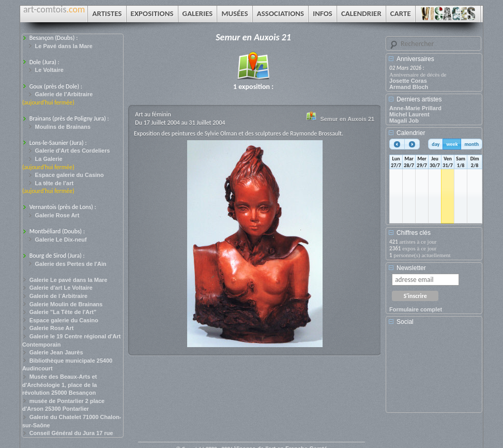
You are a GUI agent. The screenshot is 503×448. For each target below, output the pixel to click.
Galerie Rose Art (57, 215)
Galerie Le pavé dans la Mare (68, 280)
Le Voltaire (49, 70)
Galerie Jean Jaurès (56, 352)
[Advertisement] (436, 372)
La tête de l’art (55, 183)
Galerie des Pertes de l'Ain (71, 264)
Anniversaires (415, 59)
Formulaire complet (416, 309)
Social (405, 322)
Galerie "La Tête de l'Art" (63, 312)
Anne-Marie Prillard (415, 108)
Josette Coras (408, 81)
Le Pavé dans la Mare (64, 46)
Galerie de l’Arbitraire (64, 94)
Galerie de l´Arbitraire (59, 296)
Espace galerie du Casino (70, 175)
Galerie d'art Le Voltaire (61, 288)
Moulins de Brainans (63, 127)
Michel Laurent (409, 114)
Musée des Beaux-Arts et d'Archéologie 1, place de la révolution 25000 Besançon (60, 385)
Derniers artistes (419, 99)
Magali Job (404, 121)
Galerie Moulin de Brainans (66, 304)
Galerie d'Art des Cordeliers (73, 151)
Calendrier (411, 133)
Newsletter (411, 268)
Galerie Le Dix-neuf (61, 240)
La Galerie (49, 159)
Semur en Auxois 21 (347, 119)
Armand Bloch (409, 87)
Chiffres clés (414, 233)
